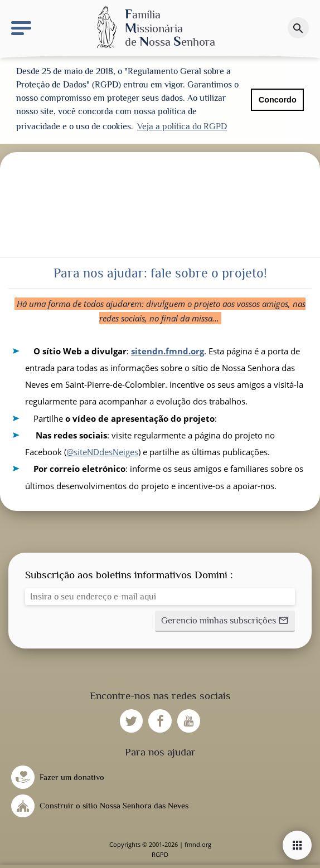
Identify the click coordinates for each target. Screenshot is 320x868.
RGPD (160, 854)
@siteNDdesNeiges (102, 452)
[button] (225, 621)
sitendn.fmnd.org (168, 351)
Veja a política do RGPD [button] (182, 126)
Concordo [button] (278, 100)
